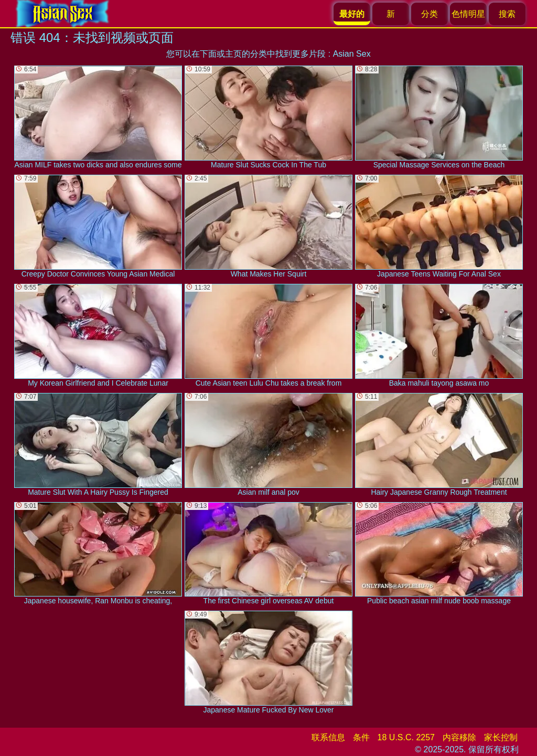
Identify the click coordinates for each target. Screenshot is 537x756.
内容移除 (459, 737)
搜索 (507, 14)
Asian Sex (352, 54)
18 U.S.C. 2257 (406, 737)
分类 (429, 14)
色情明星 (468, 14)
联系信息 (328, 737)
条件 (361, 737)
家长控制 (501, 737)
